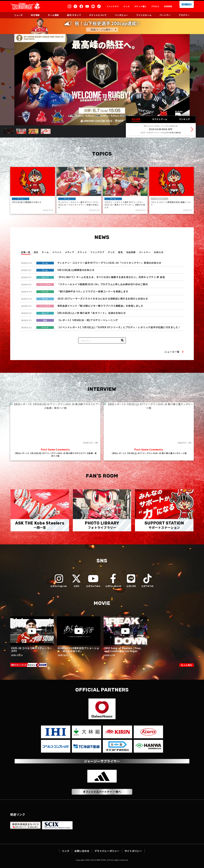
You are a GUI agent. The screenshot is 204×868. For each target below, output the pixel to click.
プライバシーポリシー (107, 851)
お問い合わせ (82, 851)
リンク (66, 851)
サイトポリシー (133, 851)
